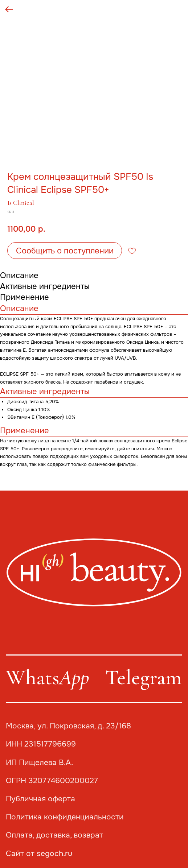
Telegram (144, 677)
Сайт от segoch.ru (39, 853)
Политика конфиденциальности (65, 817)
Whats (48, 677)
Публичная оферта (40, 799)
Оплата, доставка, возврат (54, 835)
